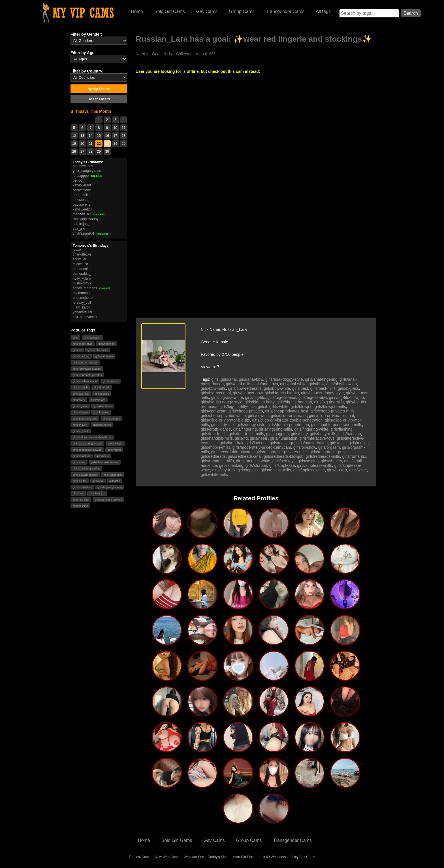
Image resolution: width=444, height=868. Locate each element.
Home (137, 11)
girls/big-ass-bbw (248, 393)
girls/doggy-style (83, 344)
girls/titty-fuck (81, 431)
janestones (81, 200)
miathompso (82, 293)
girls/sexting (308, 461)
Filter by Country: (87, 71)
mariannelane (83, 269)
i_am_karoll (81, 307)
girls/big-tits (80, 481)
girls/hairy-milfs (323, 434)
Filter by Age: (83, 53)
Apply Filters (99, 89)
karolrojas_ (81, 224)
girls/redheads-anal (245, 456)
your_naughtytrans (87, 171)
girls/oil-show (111, 381)
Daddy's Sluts (218, 857)
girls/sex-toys (81, 394)
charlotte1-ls (82, 254)
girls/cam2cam (93, 338)
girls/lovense (101, 412)
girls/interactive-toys (85, 419)
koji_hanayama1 (85, 317)
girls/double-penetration (288, 425)
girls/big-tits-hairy (260, 402)
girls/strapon (256, 465)
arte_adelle (81, 195)
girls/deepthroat (103, 406)
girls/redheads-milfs (323, 456)
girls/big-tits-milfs (329, 402)
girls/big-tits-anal (282, 397)
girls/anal (98, 481)
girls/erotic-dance (98, 350)
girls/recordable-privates (87, 375)
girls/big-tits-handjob (294, 402)
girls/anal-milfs (239, 384)
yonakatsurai (82, 312)
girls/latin (115, 481)
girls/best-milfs (323, 388)
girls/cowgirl (115, 443)
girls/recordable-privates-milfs (282, 452)
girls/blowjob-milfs (330, 407)
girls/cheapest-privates (105, 462)
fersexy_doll (82, 303)
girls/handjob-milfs (217, 438)
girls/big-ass (98, 400)
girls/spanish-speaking (86, 468)
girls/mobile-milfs (215, 447)
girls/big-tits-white (273, 407)
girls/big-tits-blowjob (346, 397)
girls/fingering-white (311, 429)
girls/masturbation (312, 443)
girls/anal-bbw (251, 379)
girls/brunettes (111, 419)
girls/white (358, 470)
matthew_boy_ (84, 166)
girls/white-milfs (214, 475)
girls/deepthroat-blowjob (87, 450)
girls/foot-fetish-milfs (246, 434)
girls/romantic (354, 456)
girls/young (114, 450)
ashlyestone (82, 190)
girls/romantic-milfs (217, 461)
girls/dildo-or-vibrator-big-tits (225, 420)
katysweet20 (82, 209)
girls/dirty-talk (102, 387)
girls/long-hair (231, 443)
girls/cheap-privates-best (287, 411)
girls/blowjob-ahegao (85, 475)
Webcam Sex (194, 857)
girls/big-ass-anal (216, 393)
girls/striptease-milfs (315, 465)
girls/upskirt (337, 470)
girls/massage (282, 443)
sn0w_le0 (80, 259)
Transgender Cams (285, 11)
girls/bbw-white (277, 388)
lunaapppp (87, 176)
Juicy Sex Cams (303, 857)
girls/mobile (359, 443)
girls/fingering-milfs (275, 429)
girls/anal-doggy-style (284, 379)
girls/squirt (79, 462)
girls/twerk (79, 400)
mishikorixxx (82, 283)
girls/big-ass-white (227, 397)
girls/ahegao (80, 412)
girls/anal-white (293, 384)
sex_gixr (79, 229)
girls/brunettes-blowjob (108, 500)
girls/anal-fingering (321, 379)
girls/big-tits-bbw (313, 397)
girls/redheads (213, 456)
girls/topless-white (309, 470)
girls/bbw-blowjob (342, 384)
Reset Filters (99, 99)
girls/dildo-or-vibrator (85, 362)
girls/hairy (299, 434)
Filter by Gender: (86, 34)
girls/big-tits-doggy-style (222, 402)
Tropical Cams (139, 857)
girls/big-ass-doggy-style (87, 443)
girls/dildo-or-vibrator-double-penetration (287, 420)
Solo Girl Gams (177, 840)
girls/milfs (338, 443)
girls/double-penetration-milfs (337, 425)
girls (75, 338)
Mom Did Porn (243, 857)
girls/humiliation (82, 487)
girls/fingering (106, 344)
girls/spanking (81, 356)
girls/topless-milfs (276, 470)
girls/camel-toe (82, 456)
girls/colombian (113, 475)
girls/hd (77, 350)
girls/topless (102, 394)
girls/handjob (97, 493)
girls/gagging (277, 434)
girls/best (78, 493)
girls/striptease (104, 356)
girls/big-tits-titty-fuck (238, 407)
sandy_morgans (92, 288)
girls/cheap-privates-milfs (333, 411)
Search (411, 13)
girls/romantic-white (253, 461)
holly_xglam (82, 278)
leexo (77, 250)
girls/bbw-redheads (245, 388)
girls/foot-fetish (102, 425)
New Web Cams (167, 857)
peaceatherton (84, 298)
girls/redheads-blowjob (284, 456)
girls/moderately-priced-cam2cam (262, 447)
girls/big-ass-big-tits (282, 393)
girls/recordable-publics (87, 369)
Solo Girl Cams (170, 11)
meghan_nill (89, 214)
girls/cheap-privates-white (223, 416)
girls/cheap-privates (246, 411)
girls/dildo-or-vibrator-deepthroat (92, 437)
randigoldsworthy (86, 219)
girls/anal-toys (266, 384)
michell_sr (80, 264)
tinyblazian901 (90, 233)
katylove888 (82, 185)
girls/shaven (80, 425)
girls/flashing (80, 506)
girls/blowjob (80, 387)
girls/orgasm (80, 406)
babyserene (82, 205)
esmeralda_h (83, 274)
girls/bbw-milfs (213, 388)
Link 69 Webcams (272, 857)
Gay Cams (207, 11)
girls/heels (102, 456)
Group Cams (242, 11)
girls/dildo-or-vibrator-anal (331, 416)
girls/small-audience (85, 381)
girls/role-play (81, 500)
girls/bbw (316, 384)
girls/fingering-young (110, 487)
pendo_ (78, 180)
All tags (323, 11)
